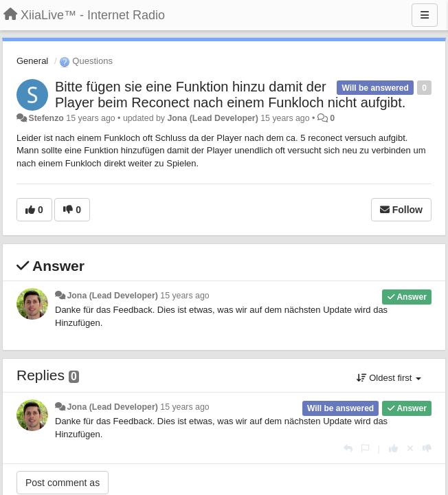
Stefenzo (46, 118)
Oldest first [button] (389, 378)
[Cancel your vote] (410, 449)
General (32, 61)
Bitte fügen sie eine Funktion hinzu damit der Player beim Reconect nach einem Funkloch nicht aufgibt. (230, 95)
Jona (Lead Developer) (212, 118)
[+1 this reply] (393, 449)
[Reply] (348, 449)
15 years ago (184, 296)
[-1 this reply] (427, 449)
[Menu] (425, 15)
